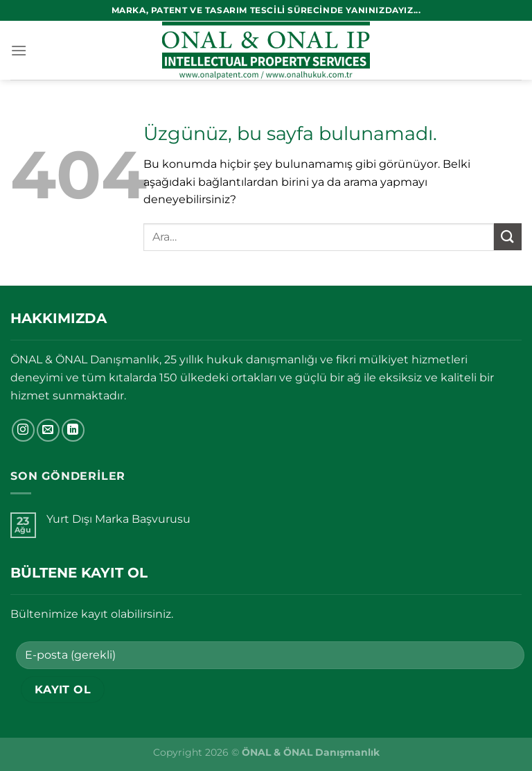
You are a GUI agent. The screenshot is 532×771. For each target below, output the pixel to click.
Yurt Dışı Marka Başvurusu (118, 519)
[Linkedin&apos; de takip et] (73, 430)
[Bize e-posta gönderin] (48, 430)
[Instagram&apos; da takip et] (23, 430)
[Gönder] (508, 237)
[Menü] (19, 50)
